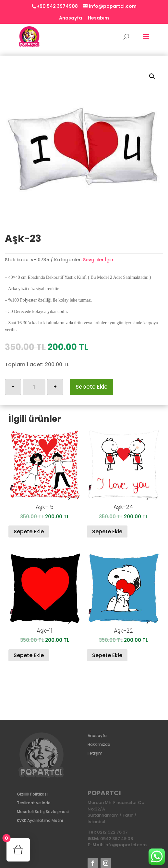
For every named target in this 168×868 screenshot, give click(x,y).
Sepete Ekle (92, 387)
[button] (152, 76)
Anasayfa (71, 18)
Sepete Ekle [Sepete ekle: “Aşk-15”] (29, 531)
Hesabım (98, 18)
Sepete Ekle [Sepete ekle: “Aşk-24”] (107, 531)
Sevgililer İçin (98, 260)
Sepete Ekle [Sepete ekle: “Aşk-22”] (107, 655)
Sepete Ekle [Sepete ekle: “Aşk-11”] (29, 655)
